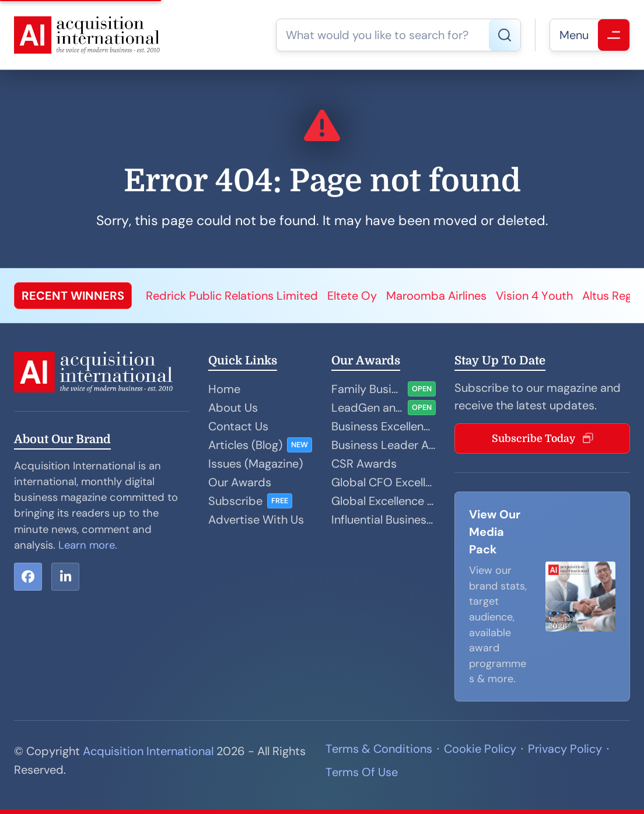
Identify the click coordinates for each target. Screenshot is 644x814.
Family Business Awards (367, 389)
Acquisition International (148, 751)
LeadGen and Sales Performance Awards (367, 408)
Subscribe (235, 501)
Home (224, 389)
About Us (233, 408)
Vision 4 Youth (534, 296)
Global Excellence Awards (384, 501)
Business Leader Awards (384, 445)
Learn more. (88, 545)
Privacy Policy (565, 749)
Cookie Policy (480, 749)
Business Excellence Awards (384, 426)
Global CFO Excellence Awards (384, 482)
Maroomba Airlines (436, 296)
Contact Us (238, 426)
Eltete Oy (352, 296)
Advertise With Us (256, 520)
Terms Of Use (362, 772)
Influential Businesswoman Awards (384, 520)
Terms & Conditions (379, 749)
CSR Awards (364, 464)
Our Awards (240, 482)
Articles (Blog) (245, 445)
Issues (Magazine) (256, 464)
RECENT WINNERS (73, 296)
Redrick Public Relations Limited (232, 296)
